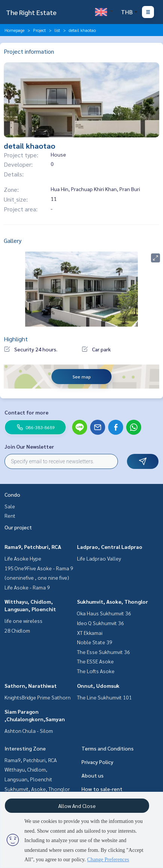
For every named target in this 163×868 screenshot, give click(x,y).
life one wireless (23, 621)
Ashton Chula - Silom (29, 731)
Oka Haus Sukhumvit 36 (104, 613)
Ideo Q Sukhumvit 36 (100, 623)
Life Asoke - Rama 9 (27, 587)
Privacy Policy (97, 762)
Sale (10, 506)
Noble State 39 (95, 642)
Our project (18, 527)
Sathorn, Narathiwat (31, 686)
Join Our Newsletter (29, 446)
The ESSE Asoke (95, 661)
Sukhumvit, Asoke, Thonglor (112, 601)
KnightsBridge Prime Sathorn (38, 697)
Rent (10, 515)
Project (39, 30)
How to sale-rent (102, 789)
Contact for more (26, 412)
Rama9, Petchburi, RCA (33, 547)
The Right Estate (31, 12)
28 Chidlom (17, 630)
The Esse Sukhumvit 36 (103, 652)
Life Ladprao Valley (99, 558)
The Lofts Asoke (96, 671)
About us (93, 775)
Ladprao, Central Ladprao (110, 547)
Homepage (14, 30)
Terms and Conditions (108, 748)
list (57, 30)
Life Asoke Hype (23, 558)
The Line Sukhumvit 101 (104, 697)
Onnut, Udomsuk (98, 686)
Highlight (16, 339)
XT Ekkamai (90, 633)
